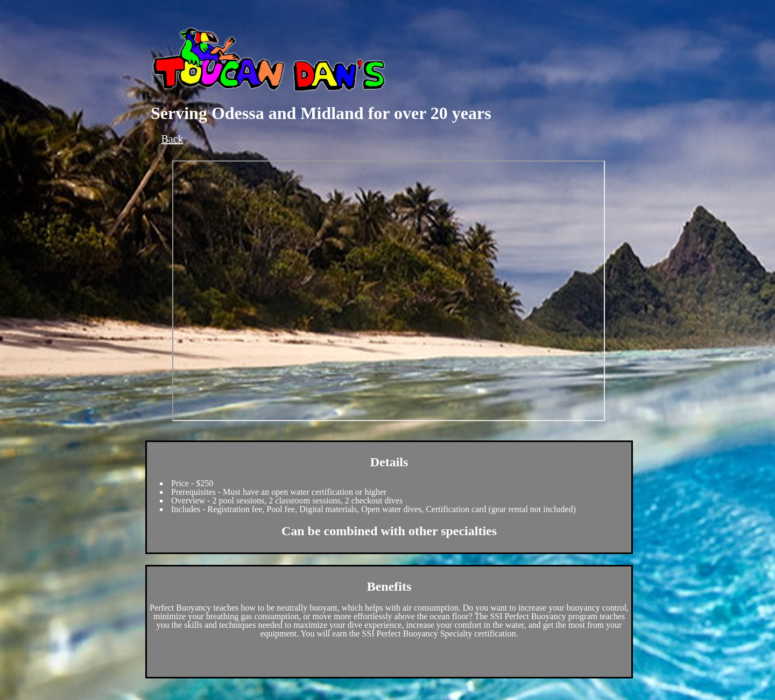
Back (172, 139)
